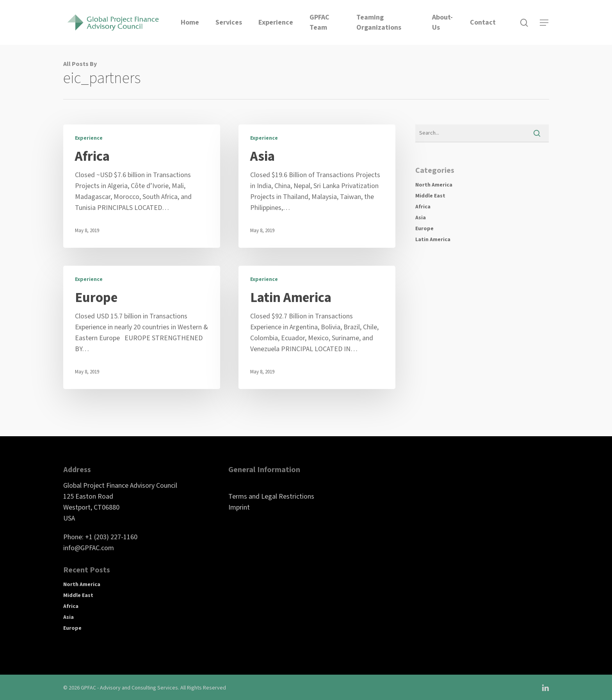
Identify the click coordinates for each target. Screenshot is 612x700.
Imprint (239, 507)
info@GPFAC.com (89, 548)
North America (434, 185)
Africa (423, 207)
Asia (421, 218)
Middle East (430, 196)
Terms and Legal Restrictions (271, 497)
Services (229, 22)
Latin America (433, 240)
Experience (276, 22)
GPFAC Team (319, 22)
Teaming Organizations (379, 22)
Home (190, 22)
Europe (424, 229)
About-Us (442, 22)
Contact (483, 22)
